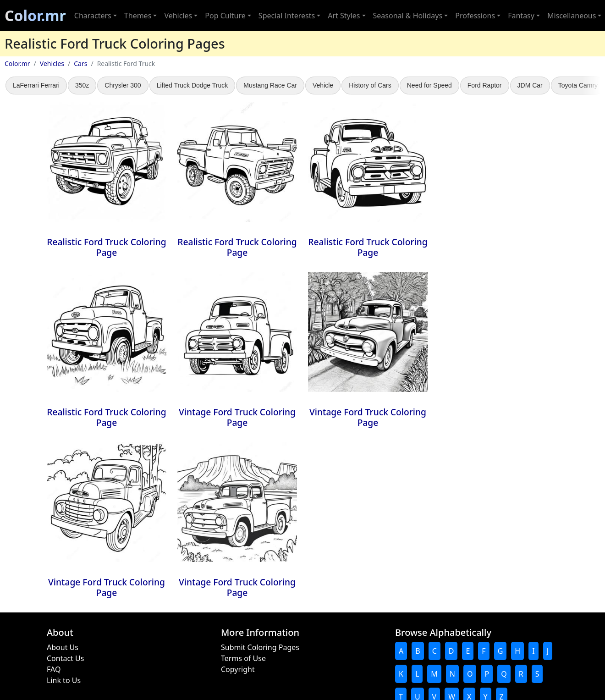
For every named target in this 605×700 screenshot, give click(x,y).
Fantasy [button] (521, 16)
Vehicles (52, 63)
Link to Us (64, 680)
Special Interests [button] (287, 16)
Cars (80, 63)
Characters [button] (93, 16)
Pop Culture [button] (225, 16)
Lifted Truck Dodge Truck (192, 85)
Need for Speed (429, 85)
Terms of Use (243, 658)
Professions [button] (475, 16)
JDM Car (530, 85)
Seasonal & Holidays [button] (408, 16)
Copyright (238, 669)
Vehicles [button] (178, 16)
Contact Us (65, 658)
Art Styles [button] (344, 16)
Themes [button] (138, 16)
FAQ (54, 669)
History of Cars (370, 85)
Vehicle (323, 85)
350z (82, 85)
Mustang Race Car (270, 85)
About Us (63, 647)
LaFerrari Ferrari (36, 85)
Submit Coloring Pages (260, 647)
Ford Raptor (485, 85)
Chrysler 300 (123, 85)
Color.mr (35, 15)
